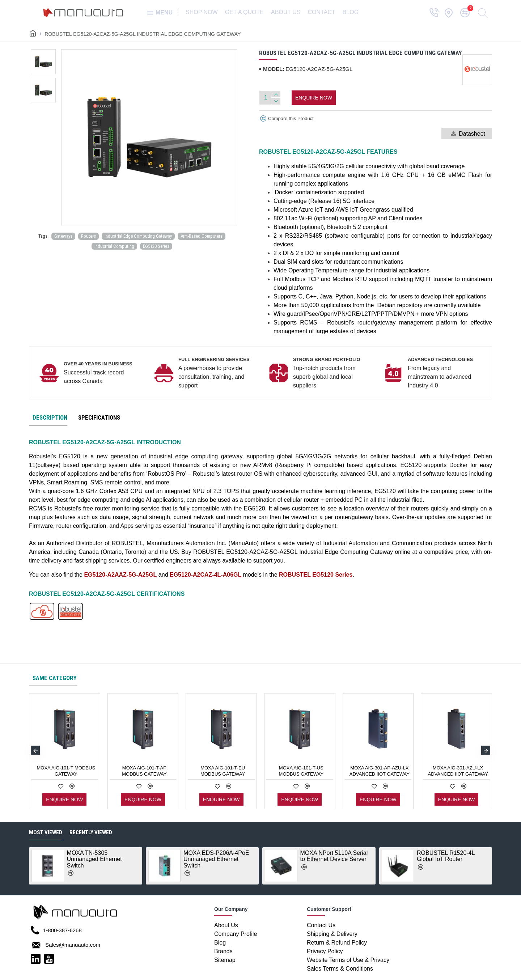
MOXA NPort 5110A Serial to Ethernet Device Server (334, 856)
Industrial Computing (114, 246)
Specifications (99, 417)
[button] (35, 750)
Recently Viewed (91, 832)
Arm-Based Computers (202, 236)
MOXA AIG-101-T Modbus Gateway (66, 771)
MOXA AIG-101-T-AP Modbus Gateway (144, 771)
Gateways (63, 236)
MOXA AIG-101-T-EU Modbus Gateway (223, 771)
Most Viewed (46, 832)
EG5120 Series (156, 246)
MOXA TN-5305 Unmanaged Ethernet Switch (94, 859)
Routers (88, 236)
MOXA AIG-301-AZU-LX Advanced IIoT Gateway (458, 771)
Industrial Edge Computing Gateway (138, 236)
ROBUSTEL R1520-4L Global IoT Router (446, 856)
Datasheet (468, 134)
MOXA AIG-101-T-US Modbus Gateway (301, 771)
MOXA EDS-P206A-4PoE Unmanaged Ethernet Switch (216, 859)
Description (50, 417)
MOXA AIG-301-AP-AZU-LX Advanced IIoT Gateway (380, 771)
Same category (55, 678)
